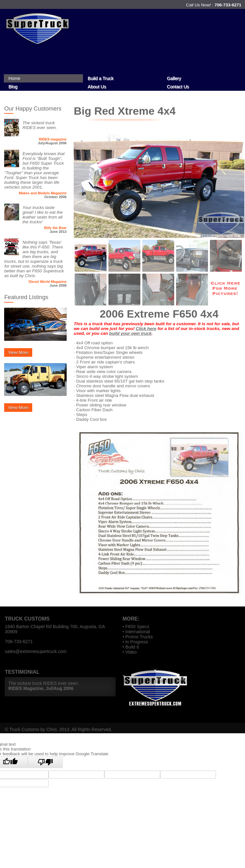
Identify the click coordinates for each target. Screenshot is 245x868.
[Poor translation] (45, 762)
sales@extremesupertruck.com (36, 651)
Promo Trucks (139, 637)
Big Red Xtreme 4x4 (125, 111)
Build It (132, 647)
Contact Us (178, 87)
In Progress (137, 642)
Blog (13, 87)
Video (131, 652)
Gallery (174, 78)
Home (15, 78)
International (138, 632)
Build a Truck (101, 78)
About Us (97, 87)
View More (18, 352)
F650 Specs (137, 627)
